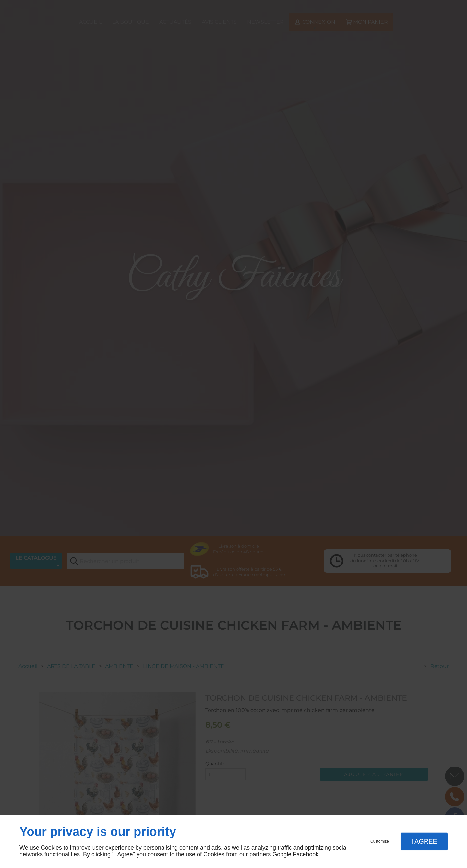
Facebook (306, 854)
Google (282, 854)
